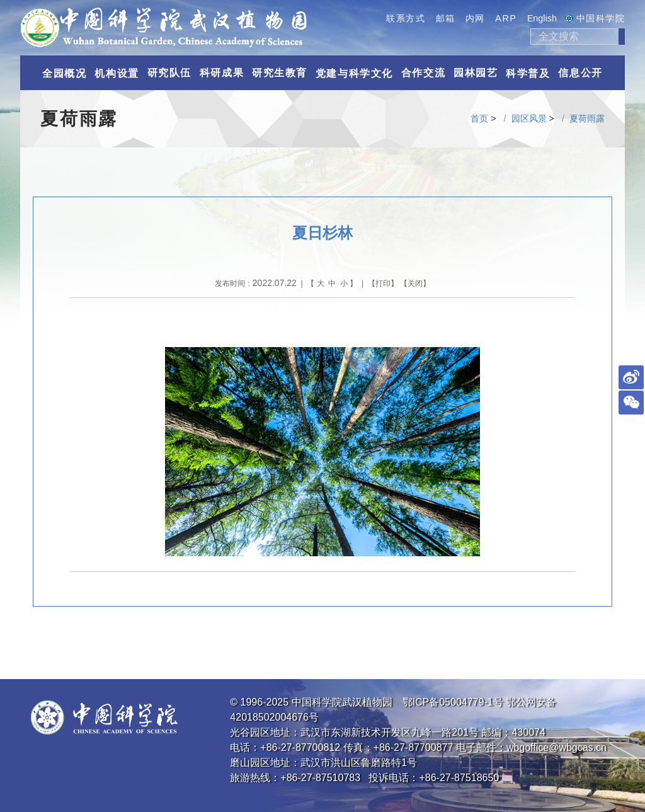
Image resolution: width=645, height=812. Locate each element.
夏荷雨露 (587, 118)
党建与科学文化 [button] (354, 73)
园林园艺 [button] (476, 73)
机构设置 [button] (117, 73)
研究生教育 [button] (280, 73)
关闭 (415, 283)
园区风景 (529, 118)
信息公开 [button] (580, 73)
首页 (479, 118)
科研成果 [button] (222, 73)
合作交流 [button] (423, 73)
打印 (383, 283)
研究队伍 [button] (169, 73)
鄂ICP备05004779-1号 (453, 702)
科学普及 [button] (528, 73)
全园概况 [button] (64, 73)
